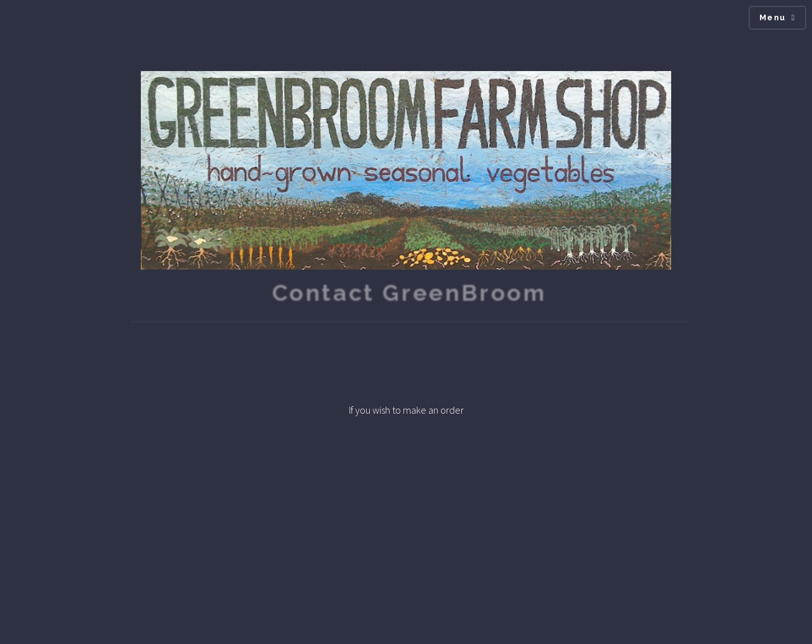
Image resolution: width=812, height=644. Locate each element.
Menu (772, 17)
